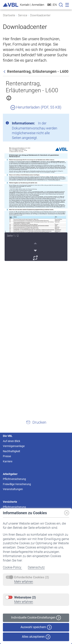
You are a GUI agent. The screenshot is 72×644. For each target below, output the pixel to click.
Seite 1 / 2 (13, 236)
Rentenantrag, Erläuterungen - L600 (32, 87)
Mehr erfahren (24, 582)
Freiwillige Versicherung (17, 484)
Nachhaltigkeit (12, 451)
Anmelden (38, 5)
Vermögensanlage (14, 446)
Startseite (9, 15)
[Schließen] (56, 118)
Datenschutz (36, 567)
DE (49, 5)
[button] (36, 422)
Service (23, 15)
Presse (7, 456)
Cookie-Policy (12, 567)
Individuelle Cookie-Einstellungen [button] (36, 618)
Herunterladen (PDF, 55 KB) (36, 107)
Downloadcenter (40, 15)
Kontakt (25, 5)
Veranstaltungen (13, 489)
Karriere (8, 461)
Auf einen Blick (12, 441)
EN (55, 5)
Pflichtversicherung (14, 479)
